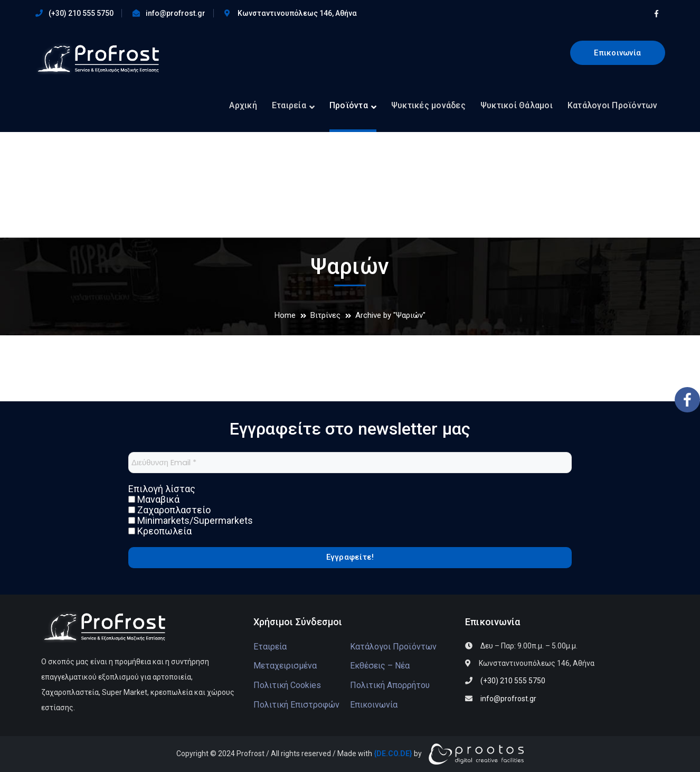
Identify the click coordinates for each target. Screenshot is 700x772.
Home (285, 315)
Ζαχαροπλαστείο (169, 510)
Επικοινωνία (617, 53)
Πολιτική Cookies (287, 685)
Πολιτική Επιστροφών (296, 705)
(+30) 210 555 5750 (81, 13)
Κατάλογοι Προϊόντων (393, 647)
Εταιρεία (270, 647)
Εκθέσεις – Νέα (380, 666)
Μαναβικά (154, 500)
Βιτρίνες (325, 315)
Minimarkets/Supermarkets (191, 521)
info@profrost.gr (176, 13)
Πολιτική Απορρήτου (390, 685)
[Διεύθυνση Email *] (350, 463)
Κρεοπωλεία (160, 531)
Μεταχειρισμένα (285, 666)
